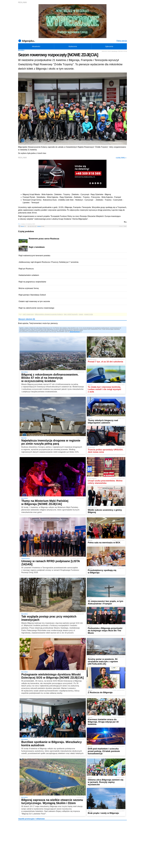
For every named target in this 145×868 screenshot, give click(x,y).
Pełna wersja (122, 41)
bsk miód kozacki (71, 314)
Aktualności (36, 46)
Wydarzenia (73, 46)
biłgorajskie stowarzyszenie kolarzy (49, 314)
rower (81, 314)
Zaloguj (72, 332)
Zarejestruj (77, 332)
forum (23, 226)
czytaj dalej (121, 158)
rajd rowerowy (28, 314)
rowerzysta (88, 314)
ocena (41, 226)
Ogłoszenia (109, 46)
